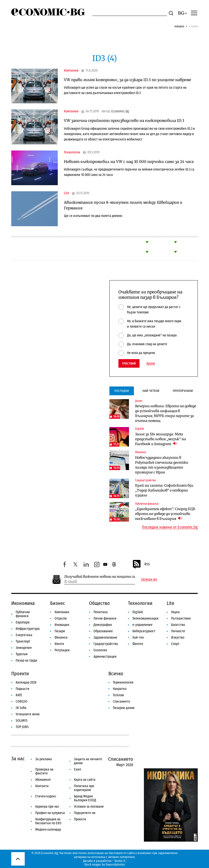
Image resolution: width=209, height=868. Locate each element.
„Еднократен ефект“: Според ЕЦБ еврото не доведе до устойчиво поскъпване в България (165, 514)
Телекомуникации (145, 618)
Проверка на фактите (44, 771)
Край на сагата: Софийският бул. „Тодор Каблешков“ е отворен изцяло (165, 490)
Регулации (62, 650)
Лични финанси (105, 618)
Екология (100, 650)
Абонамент (43, 780)
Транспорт (23, 641)
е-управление (142, 625)
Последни (122, 391)
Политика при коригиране (84, 788)
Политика (101, 612)
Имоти (59, 644)
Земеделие (24, 648)
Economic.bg (120, 111)
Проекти (20, 674)
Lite (67, 193)
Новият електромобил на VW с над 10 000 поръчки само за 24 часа (129, 162)
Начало (179, 26)
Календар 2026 (26, 682)
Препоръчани (183, 391)
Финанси (140, 452)
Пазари (60, 631)
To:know (118, 695)
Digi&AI (139, 429)
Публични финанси (147, 504)
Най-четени (151, 391)
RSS (141, 564)
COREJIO (22, 702)
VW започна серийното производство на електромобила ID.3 (124, 121)
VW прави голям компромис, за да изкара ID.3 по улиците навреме (128, 80)
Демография (103, 625)
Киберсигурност (144, 631)
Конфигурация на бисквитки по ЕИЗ (48, 821)
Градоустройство (145, 480)
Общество (99, 603)
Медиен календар (48, 830)
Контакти (42, 786)
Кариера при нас (47, 807)
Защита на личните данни (88, 761)
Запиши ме (149, 579)
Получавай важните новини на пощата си (100, 577)
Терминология (123, 682)
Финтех (138, 644)
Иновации (62, 625)
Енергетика (24, 635)
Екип (77, 769)
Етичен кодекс (46, 796)
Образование (103, 631)
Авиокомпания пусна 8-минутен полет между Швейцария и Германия (123, 205)
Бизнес (58, 603)
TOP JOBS (22, 727)
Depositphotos (115, 864)
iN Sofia (21, 708)
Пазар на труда (26, 660)
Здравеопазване (105, 638)
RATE (19, 695)
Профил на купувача (50, 813)
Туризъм (22, 654)
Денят (139, 401)
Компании (71, 71)
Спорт (175, 644)
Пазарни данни (124, 708)
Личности (178, 631)
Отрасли (61, 618)
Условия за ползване (89, 807)
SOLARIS (22, 721)
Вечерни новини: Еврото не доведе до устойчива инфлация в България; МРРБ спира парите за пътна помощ (166, 413)
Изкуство (178, 638)
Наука (175, 612)
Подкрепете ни (85, 813)
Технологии (72, 152)
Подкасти (23, 689)
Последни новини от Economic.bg (170, 527)
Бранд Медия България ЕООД (85, 798)
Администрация (105, 657)
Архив (151, 364)
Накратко (120, 689)
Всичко (116, 674)
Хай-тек (138, 638)
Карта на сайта (85, 780)
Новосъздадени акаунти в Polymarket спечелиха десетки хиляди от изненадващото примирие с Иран (162, 465)
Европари (23, 622)
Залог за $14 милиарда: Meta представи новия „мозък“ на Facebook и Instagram (161, 439)
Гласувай (129, 363)
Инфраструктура (28, 629)
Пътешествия (181, 618)
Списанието (121, 702)
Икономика (23, 603)
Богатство (178, 625)
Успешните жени (28, 714)
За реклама (44, 759)
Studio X (120, 861)
